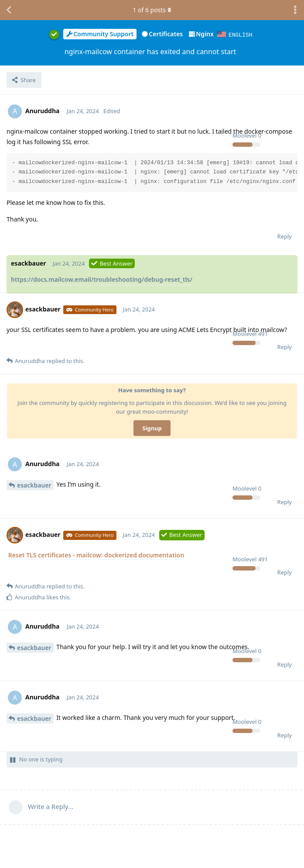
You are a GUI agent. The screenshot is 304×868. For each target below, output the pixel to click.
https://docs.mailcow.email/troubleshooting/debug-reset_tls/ (102, 279)
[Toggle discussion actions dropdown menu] (295, 10)
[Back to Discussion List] (9, 10)
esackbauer (34, 485)
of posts (152, 10)
